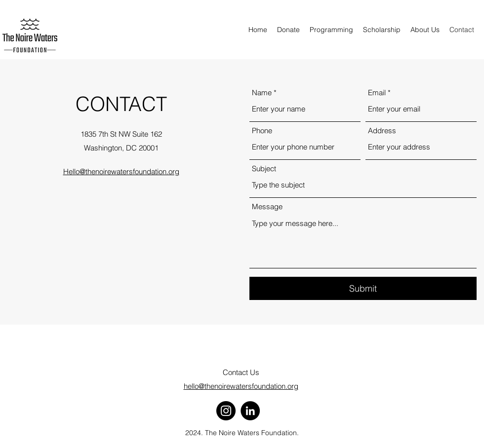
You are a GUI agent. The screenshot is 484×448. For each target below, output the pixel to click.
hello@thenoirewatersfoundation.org (241, 386)
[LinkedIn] (250, 411)
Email (377, 93)
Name (262, 93)
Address (382, 131)
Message (267, 206)
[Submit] (363, 288)
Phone (262, 131)
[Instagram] (226, 411)
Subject (264, 168)
